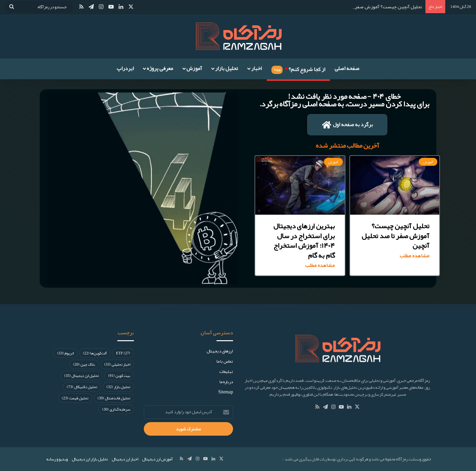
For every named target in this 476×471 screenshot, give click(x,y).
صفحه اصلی (347, 68)
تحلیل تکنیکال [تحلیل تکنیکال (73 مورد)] (82, 387)
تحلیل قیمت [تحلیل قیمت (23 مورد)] (75, 398)
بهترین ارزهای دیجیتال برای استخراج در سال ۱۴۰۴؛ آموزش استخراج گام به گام (304, 240)
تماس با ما (225, 361)
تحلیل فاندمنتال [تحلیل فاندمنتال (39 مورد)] (114, 398)
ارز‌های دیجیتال (220, 351)
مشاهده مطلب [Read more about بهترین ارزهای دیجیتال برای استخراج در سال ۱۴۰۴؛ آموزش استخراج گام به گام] (320, 265)
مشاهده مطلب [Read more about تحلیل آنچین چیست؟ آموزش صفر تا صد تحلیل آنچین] (415, 256)
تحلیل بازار (227, 68)
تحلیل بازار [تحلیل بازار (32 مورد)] (118, 387)
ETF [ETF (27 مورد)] (123, 353)
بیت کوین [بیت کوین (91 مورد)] (119, 376)
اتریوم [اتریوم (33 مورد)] (65, 353)
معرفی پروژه (160, 68)
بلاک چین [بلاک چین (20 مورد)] (84, 364)
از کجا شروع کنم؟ (298, 68)
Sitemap (226, 392)
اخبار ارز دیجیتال (125, 459)
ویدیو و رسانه (57, 459)
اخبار (257, 68)
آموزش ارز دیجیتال (157, 459)
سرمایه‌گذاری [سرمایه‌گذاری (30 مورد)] (116, 409)
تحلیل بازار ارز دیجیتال (90, 459)
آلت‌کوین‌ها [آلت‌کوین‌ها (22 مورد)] (95, 353)
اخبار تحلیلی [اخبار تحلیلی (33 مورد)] (117, 364)
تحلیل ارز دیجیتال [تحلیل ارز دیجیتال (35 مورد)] (81, 376)
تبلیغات (226, 371)
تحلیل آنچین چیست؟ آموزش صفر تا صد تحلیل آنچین (369, 7)
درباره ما (226, 382)
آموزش (194, 68)
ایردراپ (125, 68)
